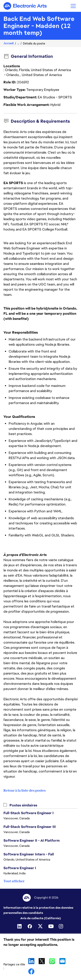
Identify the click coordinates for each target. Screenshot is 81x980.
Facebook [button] (31, 971)
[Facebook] (30, 926)
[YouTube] (51, 926)
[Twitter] (41, 926)
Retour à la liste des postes (25, 791)
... (18, 43)
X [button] (42, 961)
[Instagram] (61, 926)
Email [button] (62, 961)
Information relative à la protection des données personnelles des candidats (38, 910)
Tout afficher (14, 881)
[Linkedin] (20, 926)
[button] (73, 6)
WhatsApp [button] (52, 961)
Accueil (9, 43)
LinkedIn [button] (31, 961)
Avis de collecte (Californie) (41, 918)
